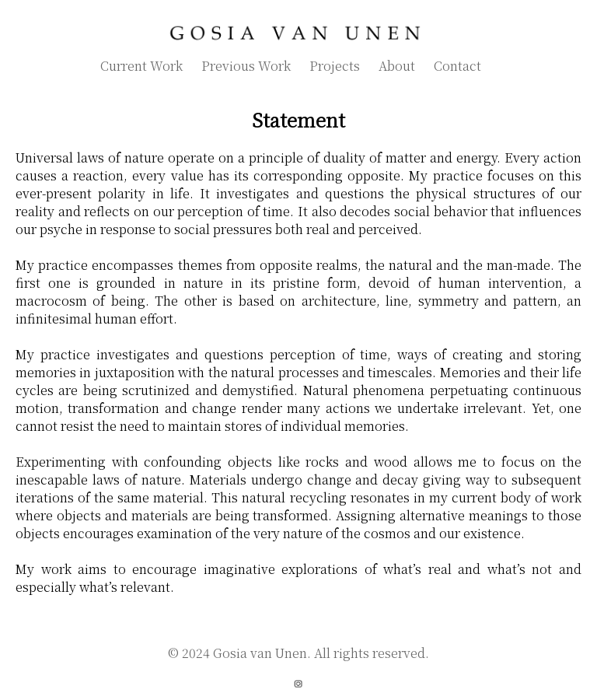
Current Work (141, 66)
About (397, 66)
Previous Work (246, 66)
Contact (457, 66)
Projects (335, 66)
